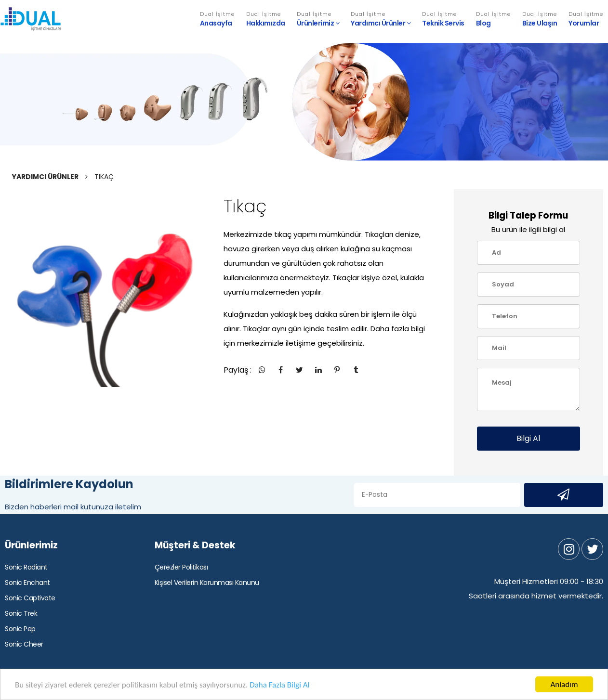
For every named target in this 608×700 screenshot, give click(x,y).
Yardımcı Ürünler (381, 19)
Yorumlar (586, 19)
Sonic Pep (20, 629)
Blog (493, 19)
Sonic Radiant (26, 567)
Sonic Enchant (27, 583)
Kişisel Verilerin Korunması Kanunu (207, 583)
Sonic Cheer (24, 644)
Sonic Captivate (30, 598)
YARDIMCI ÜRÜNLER (45, 177)
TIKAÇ (104, 177)
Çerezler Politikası (181, 567)
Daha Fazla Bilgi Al (279, 686)
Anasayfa (217, 19)
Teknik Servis (443, 19)
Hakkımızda (266, 19)
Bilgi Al (528, 438)
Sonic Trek (21, 613)
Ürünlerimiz (318, 19)
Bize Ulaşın (540, 19)
